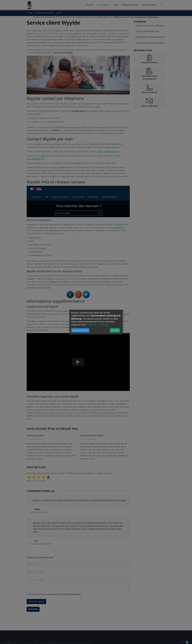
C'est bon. (115, 330)
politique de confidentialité (98, 325)
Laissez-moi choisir (80, 330)
